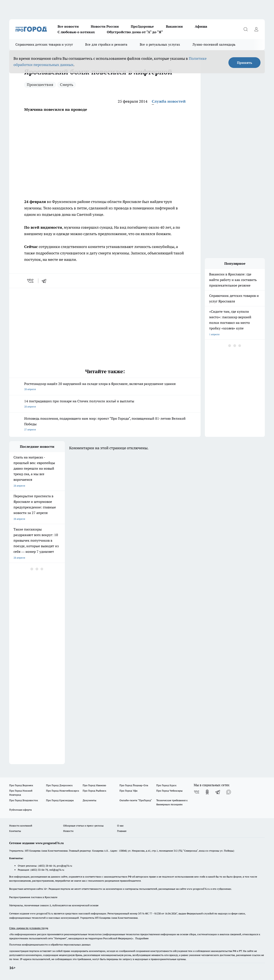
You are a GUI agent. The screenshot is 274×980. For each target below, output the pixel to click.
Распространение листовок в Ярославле (33, 897)
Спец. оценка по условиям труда (29, 928)
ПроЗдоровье (142, 26)
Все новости (68, 26)
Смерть (67, 85)
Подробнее (142, 938)
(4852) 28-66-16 (47, 866)
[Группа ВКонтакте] (197, 792)
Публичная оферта (20, 810)
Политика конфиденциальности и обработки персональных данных (50, 945)
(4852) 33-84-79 (39, 870)
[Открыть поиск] (246, 29)
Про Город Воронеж (21, 785)
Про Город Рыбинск (94, 791)
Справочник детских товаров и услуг (44, 44)
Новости (68, 831)
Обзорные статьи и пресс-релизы (83, 826)
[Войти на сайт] (256, 29)
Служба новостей (169, 101)
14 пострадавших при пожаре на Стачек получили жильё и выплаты (105, 404)
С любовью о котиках (76, 32)
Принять (245, 63)
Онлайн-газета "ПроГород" (136, 800)
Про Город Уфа (128, 791)
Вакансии (174, 26)
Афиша (201, 26)
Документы (89, 800)
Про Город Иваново (94, 785)
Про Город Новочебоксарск (63, 791)
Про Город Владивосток (24, 800)
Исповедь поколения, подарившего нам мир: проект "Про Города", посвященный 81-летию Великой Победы (105, 424)
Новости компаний (21, 826)
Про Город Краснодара (60, 800)
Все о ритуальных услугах (160, 44)
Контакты (15, 831)
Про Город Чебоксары (169, 791)
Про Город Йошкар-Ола (134, 785)
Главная (122, 831)
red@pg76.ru (57, 870)
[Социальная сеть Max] (229, 792)
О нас (120, 826)
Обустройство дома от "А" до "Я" (135, 32)
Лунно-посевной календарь (214, 44)
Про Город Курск (166, 785)
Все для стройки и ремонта (106, 44)
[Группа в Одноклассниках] (207, 792)
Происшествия (40, 85)
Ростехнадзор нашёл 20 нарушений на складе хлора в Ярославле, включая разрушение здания (105, 387)
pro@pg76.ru (64, 866)
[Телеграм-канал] (218, 792)
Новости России (105, 26)
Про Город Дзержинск (59, 785)
